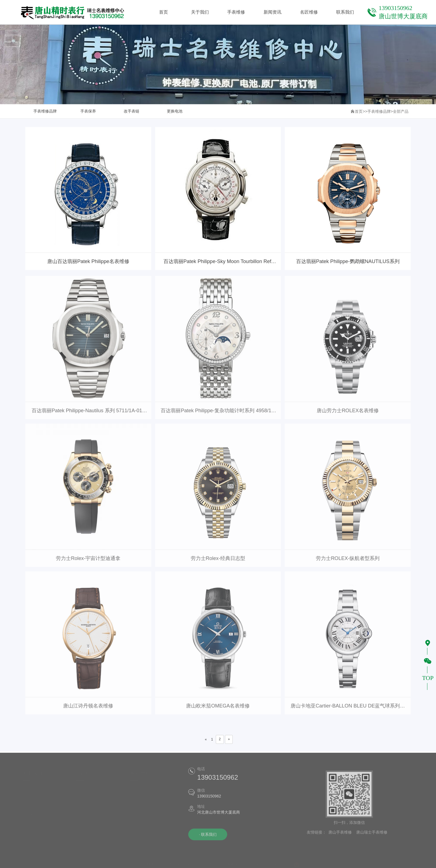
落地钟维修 (87, 826)
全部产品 (401, 112)
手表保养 (88, 111)
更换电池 (175, 111)
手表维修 (140, 801)
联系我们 (140, 826)
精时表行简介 (35, 793)
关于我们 (140, 793)
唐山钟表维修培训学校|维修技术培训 (46, 814)
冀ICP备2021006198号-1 (268, 865)
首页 (359, 112)
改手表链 (132, 111)
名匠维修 (140, 818)
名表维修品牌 (35, 801)
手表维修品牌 (45, 111)
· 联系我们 (205, 837)
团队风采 (31, 826)
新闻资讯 (140, 810)
